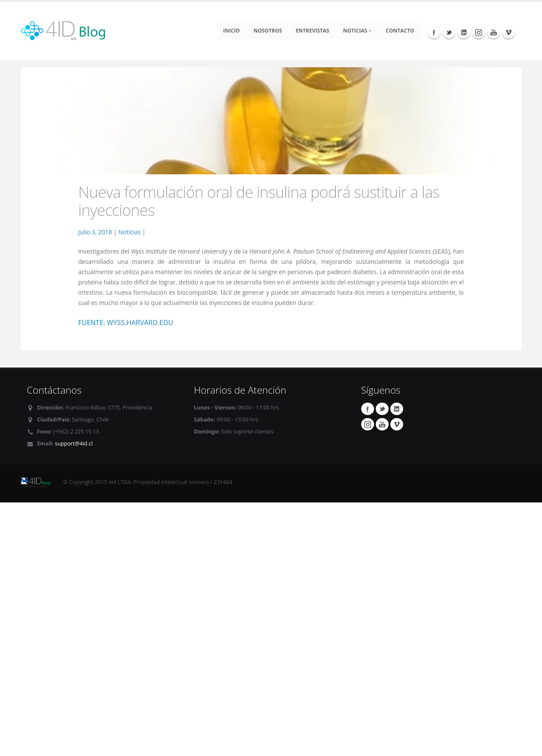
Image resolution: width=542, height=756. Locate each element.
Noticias (357, 31)
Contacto (400, 31)
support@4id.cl (74, 444)
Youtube (494, 32)
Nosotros (268, 31)
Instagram (479, 32)
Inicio (232, 31)
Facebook (434, 32)
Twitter (449, 32)
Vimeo (509, 32)
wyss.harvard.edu (140, 323)
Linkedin (464, 32)
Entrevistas (312, 31)
